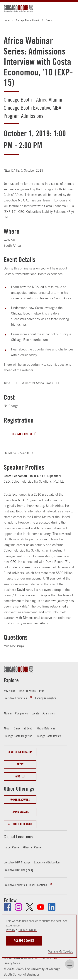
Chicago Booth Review (48, 736)
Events (49, 20)
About (7, 728)
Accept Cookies (24, 941)
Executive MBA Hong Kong (19, 870)
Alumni (8, 713)
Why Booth (10, 691)
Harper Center (12, 847)
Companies (22, 713)
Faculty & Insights (46, 698)
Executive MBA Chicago (17, 862)
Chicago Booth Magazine (18, 736)
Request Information (20, 752)
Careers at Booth (24, 728)
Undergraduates (20, 799)
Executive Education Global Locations (25, 885)
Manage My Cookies (60, 951)
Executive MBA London (47, 862)
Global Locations (21, 836)
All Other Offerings (20, 824)
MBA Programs (27, 691)
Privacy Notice (12, 963)
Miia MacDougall (15, 646)
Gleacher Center (33, 847)
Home (7, 20)
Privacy (10, 930)
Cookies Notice (28, 930)
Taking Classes (20, 812)
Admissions (49, 713)
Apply (20, 764)
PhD (41, 691)
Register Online (22, 434)
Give (18, 776)
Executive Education (15, 698)
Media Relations (46, 728)
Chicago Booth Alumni (28, 20)
